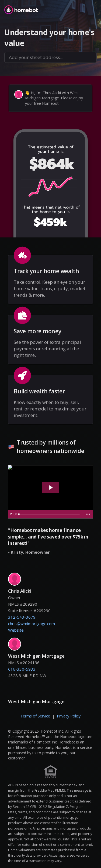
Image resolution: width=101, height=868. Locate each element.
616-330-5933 (22, 669)
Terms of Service (35, 716)
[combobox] (50, 57)
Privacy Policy (69, 716)
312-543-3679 (22, 617)
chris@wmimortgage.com (32, 624)
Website (16, 630)
